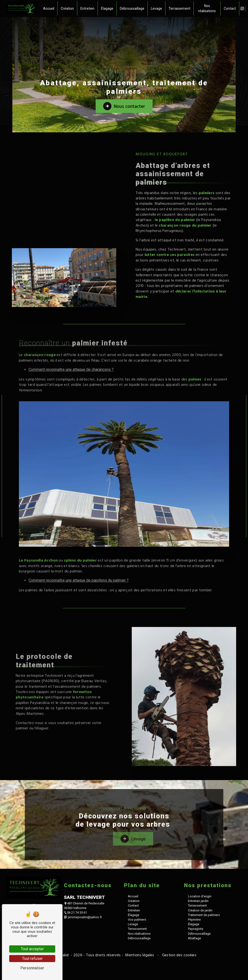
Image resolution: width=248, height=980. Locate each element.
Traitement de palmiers (204, 966)
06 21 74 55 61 (75, 964)
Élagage (108, 8)
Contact (229, 8)
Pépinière (194, 971)
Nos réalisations (207, 8)
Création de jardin (200, 961)
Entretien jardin (198, 952)
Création (68, 8)
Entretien (88, 8)
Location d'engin (200, 947)
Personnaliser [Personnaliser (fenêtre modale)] (32, 968)
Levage (157, 8)
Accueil (49, 8)
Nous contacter (124, 106)
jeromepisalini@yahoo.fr (83, 968)
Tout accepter (32, 949)
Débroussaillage (133, 8)
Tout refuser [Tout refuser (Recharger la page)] (32, 959)
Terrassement (180, 8)
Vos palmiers (137, 971)
